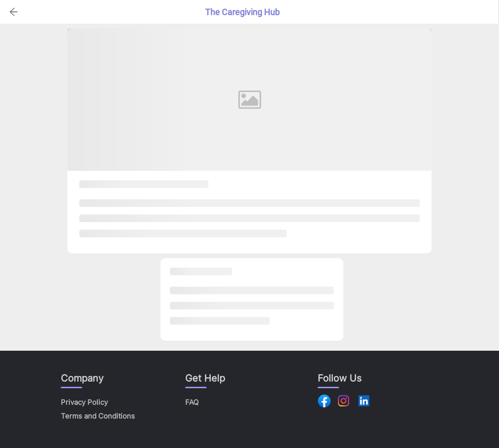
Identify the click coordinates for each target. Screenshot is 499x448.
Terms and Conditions (98, 416)
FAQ (192, 402)
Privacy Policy (84, 402)
